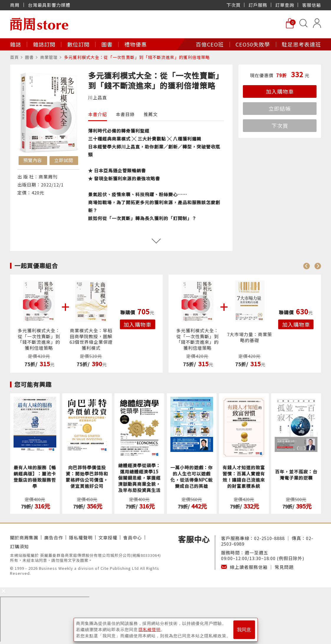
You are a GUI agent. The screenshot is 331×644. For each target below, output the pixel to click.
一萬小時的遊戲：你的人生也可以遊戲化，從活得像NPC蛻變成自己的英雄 (192, 477)
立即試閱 (64, 160)
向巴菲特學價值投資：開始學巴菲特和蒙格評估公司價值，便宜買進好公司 (87, 477)
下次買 (233, 5)
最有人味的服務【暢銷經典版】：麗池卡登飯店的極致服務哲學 (35, 477)
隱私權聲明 (81, 538)
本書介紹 (98, 114)
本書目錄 (125, 114)
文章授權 (108, 538)
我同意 (244, 630)
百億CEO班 (210, 44)
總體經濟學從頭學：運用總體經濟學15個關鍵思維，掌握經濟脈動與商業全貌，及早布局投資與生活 (139, 478)
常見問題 (284, 567)
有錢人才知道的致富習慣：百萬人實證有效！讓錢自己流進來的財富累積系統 (244, 477)
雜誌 (16, 44)
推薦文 (151, 114)
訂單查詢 (285, 5)
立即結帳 (280, 108)
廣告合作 (54, 538)
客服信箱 (312, 5)
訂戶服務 (258, 5)
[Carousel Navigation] (312, 266)
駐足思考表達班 (301, 44)
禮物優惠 (136, 44)
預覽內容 (33, 160)
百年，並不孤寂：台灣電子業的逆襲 (296, 475)
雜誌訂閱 (44, 44)
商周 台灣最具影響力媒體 (40, 5)
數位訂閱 (78, 44)
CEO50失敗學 (253, 44)
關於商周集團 (24, 538)
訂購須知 (19, 546)
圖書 (107, 44)
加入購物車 (280, 91)
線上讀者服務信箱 (249, 567)
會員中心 (133, 538)
